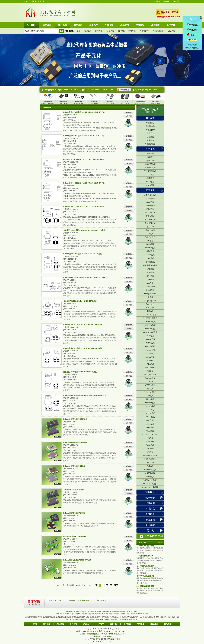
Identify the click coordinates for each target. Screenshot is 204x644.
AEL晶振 (150, 283)
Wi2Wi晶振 (150, 343)
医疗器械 (150, 525)
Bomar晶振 (150, 424)
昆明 (136, 614)
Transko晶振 (150, 339)
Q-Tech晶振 (150, 441)
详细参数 (129, 112)
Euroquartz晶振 (150, 294)
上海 (72, 614)
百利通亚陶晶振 (150, 171)
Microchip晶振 (150, 392)
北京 (68, 614)
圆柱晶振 (93, 617)
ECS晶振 (150, 234)
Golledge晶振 (150, 237)
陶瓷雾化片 (144, 31)
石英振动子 (35, 617)
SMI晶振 (150, 382)
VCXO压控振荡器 (159, 617)
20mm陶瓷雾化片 (131, 619)
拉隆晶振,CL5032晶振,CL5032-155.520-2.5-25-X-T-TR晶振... (85, 159)
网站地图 (176, 1)
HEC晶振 (150, 463)
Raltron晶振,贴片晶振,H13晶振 (74, 466)
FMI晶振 (150, 466)
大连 (111, 614)
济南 (139, 614)
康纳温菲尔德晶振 (150, 265)
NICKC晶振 (150, 417)
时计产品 (150, 509)
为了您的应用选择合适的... (146, 586)
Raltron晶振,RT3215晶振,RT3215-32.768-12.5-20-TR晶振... (84, 207)
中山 (82, 614)
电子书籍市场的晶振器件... (146, 566)
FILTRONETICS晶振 (150, 434)
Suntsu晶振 (150, 336)
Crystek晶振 (150, 290)
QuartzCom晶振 (150, 329)
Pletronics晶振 (150, 248)
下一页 (109, 585)
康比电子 (153, 109)
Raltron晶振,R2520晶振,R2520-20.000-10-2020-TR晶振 (83, 325)
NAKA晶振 (150, 364)
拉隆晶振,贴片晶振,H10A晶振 (74, 490)
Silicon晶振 (150, 399)
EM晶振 (150, 452)
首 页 (35, 624)
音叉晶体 (150, 133)
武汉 (100, 614)
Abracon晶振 (150, 230)
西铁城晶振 (150, 206)
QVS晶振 (150, 420)
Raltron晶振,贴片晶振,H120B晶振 (75, 442)
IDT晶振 (150, 241)
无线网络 (150, 514)
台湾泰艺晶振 (150, 168)
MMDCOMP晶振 (150, 318)
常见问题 (114, 624)
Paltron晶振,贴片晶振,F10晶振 (74, 513)
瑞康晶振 (150, 272)
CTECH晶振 (150, 385)
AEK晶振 (150, 279)
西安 (118, 614)
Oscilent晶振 (150, 368)
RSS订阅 (154, 624)
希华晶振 (150, 161)
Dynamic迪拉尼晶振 (150, 487)
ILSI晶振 (150, 311)
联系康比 (168, 624)
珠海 (89, 614)
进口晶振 (150, 190)
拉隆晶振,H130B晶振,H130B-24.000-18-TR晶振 (80, 372)
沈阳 (128, 614)
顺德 (86, 614)
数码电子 (150, 498)
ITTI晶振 (150, 353)
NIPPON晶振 (150, 413)
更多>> (160, 543)
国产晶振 (150, 118)
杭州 (93, 614)
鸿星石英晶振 (150, 164)
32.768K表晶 (60, 617)
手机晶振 (113, 617)
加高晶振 (150, 157)
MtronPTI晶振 (150, 322)
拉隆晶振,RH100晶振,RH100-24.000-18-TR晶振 (80, 301)
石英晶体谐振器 (85, 600)
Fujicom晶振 (150, 346)
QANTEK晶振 (150, 325)
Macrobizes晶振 (150, 470)
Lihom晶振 (150, 357)
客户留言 (127, 624)
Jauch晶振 (150, 244)
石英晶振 (110, 31)
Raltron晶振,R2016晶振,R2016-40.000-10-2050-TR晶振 (83, 348)
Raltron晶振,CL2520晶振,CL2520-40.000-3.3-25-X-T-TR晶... (85, 136)
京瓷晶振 (72, 600)
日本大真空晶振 (150, 195)
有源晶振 (88, 31)
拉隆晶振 (150, 251)
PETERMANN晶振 (150, 456)
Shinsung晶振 (150, 378)
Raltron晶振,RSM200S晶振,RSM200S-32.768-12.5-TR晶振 (84, 277)
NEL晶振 (150, 449)
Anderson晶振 (150, 403)
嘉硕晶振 (150, 178)
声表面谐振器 (158, 31)
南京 (107, 614)
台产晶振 (150, 149)
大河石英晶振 (150, 220)
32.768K (121, 31)
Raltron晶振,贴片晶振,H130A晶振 (75, 419)
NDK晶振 (150, 216)
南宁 (132, 614)
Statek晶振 (150, 258)
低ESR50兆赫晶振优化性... (146, 576)
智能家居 (150, 503)
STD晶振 (150, 438)
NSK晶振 (150, 154)
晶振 (79, 31)
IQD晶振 (150, 389)
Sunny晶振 (150, 477)
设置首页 (157, 1)
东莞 (75, 614)
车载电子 (150, 492)
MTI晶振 (150, 360)
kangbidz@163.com (147, 90)
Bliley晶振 (150, 427)
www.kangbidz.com (104, 636)
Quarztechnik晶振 (150, 332)
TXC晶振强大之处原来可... (146, 556)
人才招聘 (100, 624)
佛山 (79, 614)
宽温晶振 (106, 617)
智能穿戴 (150, 520)
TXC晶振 (150, 175)
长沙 (104, 614)
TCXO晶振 (169, 617)
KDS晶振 (171, 31)
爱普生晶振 (150, 198)
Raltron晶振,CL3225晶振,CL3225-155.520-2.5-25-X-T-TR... (84, 183)
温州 (96, 614)
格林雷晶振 (150, 262)
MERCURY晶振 (150, 315)
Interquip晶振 (150, 350)
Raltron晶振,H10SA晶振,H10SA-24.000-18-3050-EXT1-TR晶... (85, 396)
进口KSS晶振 (150, 213)
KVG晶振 (150, 308)
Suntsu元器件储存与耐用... (146, 546)
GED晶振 (150, 431)
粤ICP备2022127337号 (102, 642)
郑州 (121, 614)
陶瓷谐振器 (150, 123)
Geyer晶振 (150, 304)
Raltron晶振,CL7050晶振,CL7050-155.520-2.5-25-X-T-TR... (84, 112)
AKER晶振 (150, 182)
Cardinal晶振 (150, 287)
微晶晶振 (150, 227)
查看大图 (129, 116)
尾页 (116, 585)
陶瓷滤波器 (150, 126)
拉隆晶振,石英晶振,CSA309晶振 (75, 536)
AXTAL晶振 (150, 473)
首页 (95, 585)
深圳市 (59, 614)
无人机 (150, 531)
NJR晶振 (150, 396)
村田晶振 (150, 209)
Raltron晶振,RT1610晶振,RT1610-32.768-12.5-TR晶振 (82, 254)
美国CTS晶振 (150, 223)
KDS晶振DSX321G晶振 (116, 619)
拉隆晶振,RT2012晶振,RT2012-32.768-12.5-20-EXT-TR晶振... (85, 230)
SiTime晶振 (150, 255)
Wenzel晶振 (150, 445)
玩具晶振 (75, 619)
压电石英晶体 (128, 617)
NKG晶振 (150, 185)
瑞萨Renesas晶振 (150, 480)
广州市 (64, 614)
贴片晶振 (150, 140)
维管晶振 (150, 276)
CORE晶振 (150, 410)
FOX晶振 (150, 297)
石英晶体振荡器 (100, 600)
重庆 (143, 614)
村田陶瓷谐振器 (147, 617)
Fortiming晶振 (150, 406)
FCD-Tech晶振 (150, 459)
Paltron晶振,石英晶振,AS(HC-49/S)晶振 (77, 560)
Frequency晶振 (150, 301)
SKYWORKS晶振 (150, 484)
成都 (146, 614)
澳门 (125, 614)
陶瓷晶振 (99, 31)
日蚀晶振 (150, 269)
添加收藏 (166, 1)
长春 (114, 614)
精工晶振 (150, 202)
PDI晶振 (150, 371)
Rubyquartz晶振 (150, 375)
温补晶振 (132, 31)
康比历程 (87, 624)
